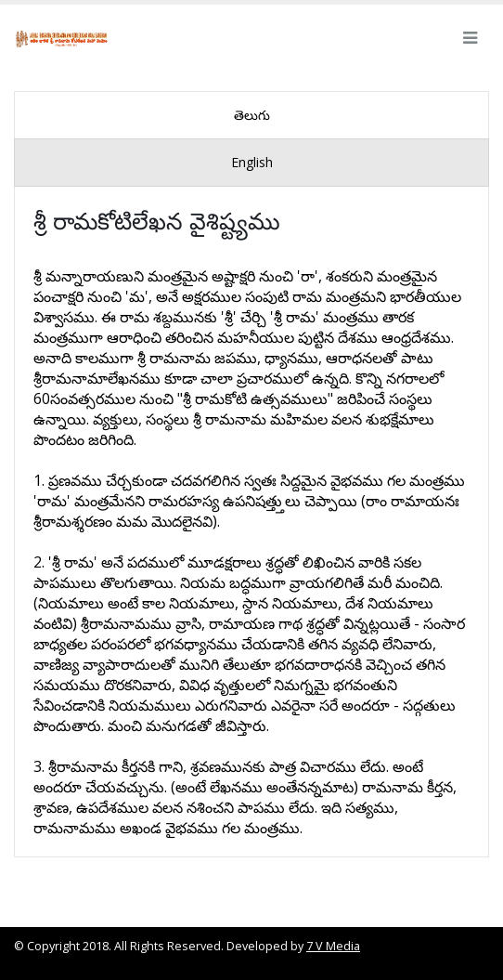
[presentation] (251, 115)
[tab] (251, 115)
